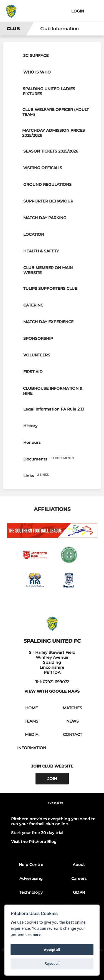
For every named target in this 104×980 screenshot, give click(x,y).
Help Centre (31, 865)
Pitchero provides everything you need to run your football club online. (53, 821)
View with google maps (52, 691)
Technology (31, 892)
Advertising (31, 878)
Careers (79, 878)
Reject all (52, 963)
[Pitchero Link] (56, 810)
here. (37, 935)
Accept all (52, 950)
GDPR (79, 892)
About (79, 865)
